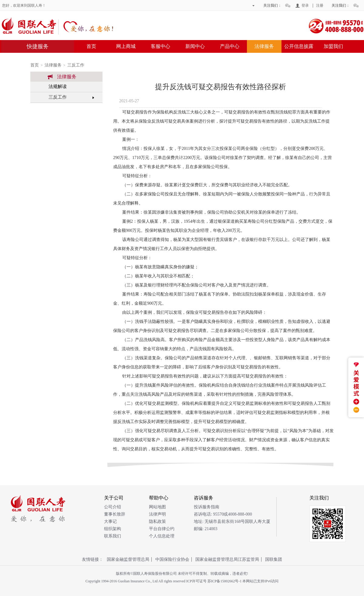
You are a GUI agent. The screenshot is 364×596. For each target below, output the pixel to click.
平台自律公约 (162, 529)
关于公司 (114, 498)
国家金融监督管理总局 (128, 559)
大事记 (110, 521)
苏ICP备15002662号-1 (225, 581)
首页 (91, 46)
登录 (305, 5)
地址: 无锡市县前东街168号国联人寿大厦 (232, 521)
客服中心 (160, 46)
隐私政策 (157, 521)
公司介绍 (113, 507)
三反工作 (76, 65)
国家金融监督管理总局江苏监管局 (227, 559)
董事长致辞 (115, 514)
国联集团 (274, 559)
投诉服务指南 (207, 507)
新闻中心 (195, 46)
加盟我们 (333, 46)
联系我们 (113, 536)
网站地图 (157, 507)
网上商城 (126, 46)
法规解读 (58, 86)
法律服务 (264, 46)
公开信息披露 (299, 46)
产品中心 (230, 46)
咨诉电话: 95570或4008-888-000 (223, 514)
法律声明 (157, 514)
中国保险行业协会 (172, 559)
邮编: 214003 (206, 529)
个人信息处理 (162, 536)
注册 (320, 5)
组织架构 (113, 529)
